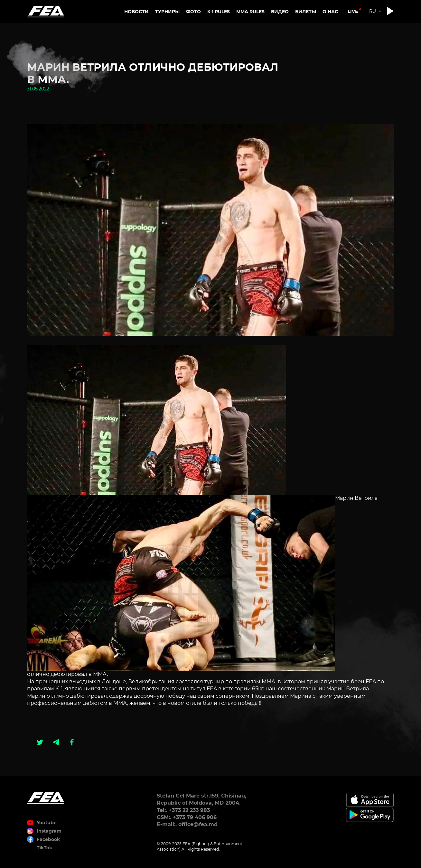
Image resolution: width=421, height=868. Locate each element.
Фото (193, 12)
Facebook (48, 839)
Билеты (306, 12)
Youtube (47, 823)
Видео (280, 12)
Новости (136, 12)
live (353, 11)
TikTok (44, 848)
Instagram (49, 831)
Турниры (167, 12)
